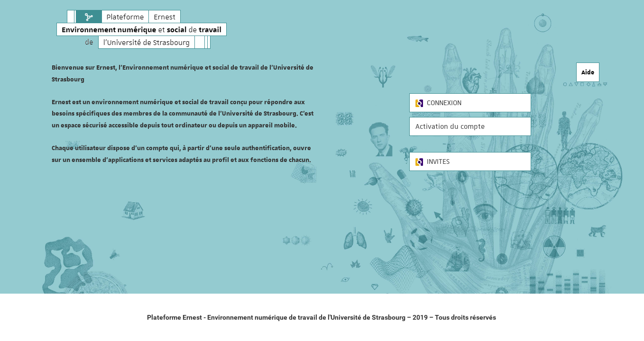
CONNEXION (438, 103)
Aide (588, 72)
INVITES (432, 162)
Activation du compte (450, 126)
